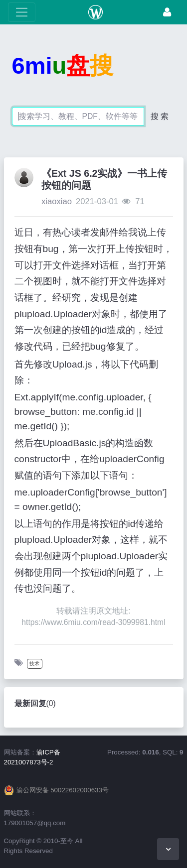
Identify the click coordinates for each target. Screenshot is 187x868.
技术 (34, 664)
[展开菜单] (22, 12)
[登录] (167, 12)
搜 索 (160, 116)
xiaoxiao (57, 201)
